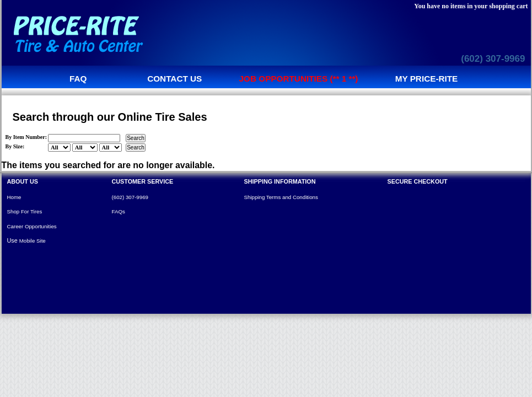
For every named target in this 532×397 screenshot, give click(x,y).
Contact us (174, 79)
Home (14, 197)
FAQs (119, 211)
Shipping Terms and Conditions (281, 197)
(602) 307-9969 (493, 59)
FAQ (78, 79)
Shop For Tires (25, 211)
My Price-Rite (427, 79)
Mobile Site (33, 241)
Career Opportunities (32, 226)
